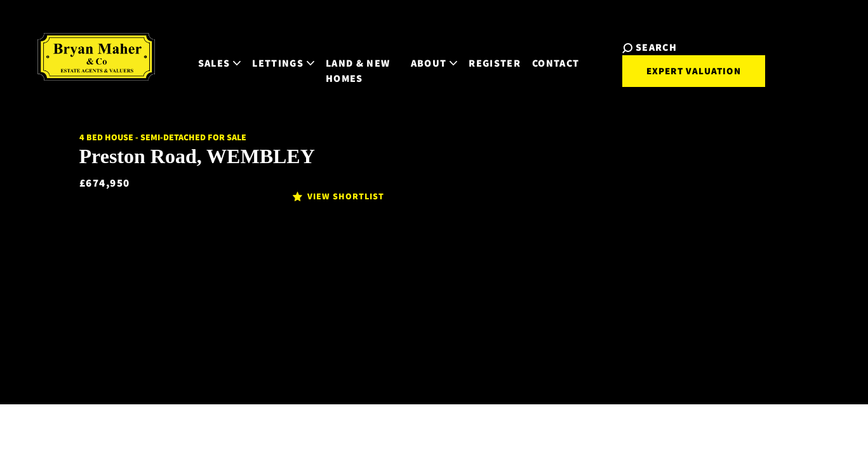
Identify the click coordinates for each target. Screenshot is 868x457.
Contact (554, 52)
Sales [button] (194, 52)
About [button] (433, 52)
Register (494, 52)
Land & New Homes (332, 59)
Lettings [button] (257, 52)
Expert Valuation (680, 68)
